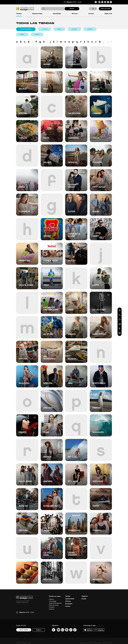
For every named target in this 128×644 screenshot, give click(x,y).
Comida (44, 29)
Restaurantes (37, 14)
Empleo (84, 599)
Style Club (108, 14)
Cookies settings (107, 643)
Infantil (90, 29)
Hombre (74, 29)
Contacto (52, 607)
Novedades (57, 14)
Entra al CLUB (105, 9)
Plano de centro (54, 605)
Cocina (37, 34)
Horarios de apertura (55, 603)
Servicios (52, 609)
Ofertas (75, 14)
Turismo (91, 14)
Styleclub (85, 596)
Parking (51, 599)
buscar (72, 9)
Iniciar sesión (24, 630)
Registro (39, 630)
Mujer (59, 29)
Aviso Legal (83, 643)
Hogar (22, 34)
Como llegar (53, 601)
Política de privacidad (94, 643)
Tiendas (19, 14)
